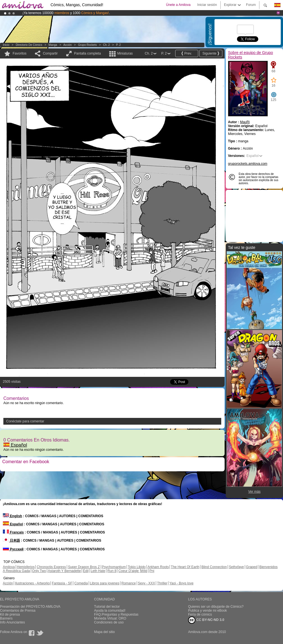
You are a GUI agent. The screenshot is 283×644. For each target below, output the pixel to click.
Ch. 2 (106, 45)
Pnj (152, 571)
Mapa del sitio (104, 632)
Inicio (6, 45)
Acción (67, 45)
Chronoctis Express (51, 567)
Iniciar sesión (207, 5)
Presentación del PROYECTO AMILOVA (30, 607)
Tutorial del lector (107, 607)
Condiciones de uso (109, 622)
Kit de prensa (10, 614)
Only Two (39, 571)
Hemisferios (26, 567)
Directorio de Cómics (29, 45)
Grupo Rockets (87, 45)
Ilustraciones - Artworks (32, 583)
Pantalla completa (87, 53)
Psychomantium (114, 567)
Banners (6, 618)
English (12, 516)
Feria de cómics (200, 614)
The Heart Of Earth (185, 567)
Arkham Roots (158, 567)
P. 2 (119, 45)
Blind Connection (214, 567)
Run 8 (112, 571)
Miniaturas (125, 53)
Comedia (81, 583)
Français (13, 532)
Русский (13, 549)
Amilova (9, 567)
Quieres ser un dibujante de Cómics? (216, 607)
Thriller (162, 583)
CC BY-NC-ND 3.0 (206, 620)
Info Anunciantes (12, 622)
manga (53, 45)
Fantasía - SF (62, 583)
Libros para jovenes (105, 583)
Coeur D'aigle (129, 571)
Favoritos (20, 53)
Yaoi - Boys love (181, 583)
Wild (144, 571)
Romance (128, 583)
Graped (252, 567)
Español (15, 445)
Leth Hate (98, 571)
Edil (86, 571)
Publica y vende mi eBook (207, 611)
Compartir (50, 53)
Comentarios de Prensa (18, 611)
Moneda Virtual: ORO (110, 618)
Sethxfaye (236, 567)
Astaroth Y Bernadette (65, 571)
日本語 (11, 541)
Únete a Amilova (178, 5)
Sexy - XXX (146, 583)
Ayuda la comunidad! (110, 611)
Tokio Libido (137, 567)
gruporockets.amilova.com (248, 164)
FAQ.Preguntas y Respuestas (116, 614)
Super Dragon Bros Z (84, 567)
